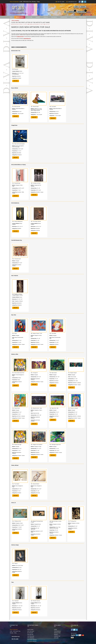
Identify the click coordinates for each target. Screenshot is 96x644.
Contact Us (57, 636)
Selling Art (46, 17)
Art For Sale (30, 17)
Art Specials (73, 17)
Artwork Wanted (83, 17)
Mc (28, 24)
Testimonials (58, 631)
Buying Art (38, 17)
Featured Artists (64, 17)
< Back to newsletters (15, 20)
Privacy (56, 635)
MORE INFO (16, 81)
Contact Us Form (20, 37)
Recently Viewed (81, 12)
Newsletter (57, 633)
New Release (54, 17)
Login (76, 7)
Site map (56, 638)
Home (11, 17)
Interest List (71, 12)
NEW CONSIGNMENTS (19, 47)
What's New (20, 17)
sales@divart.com (72, 2)
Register (83, 7)
